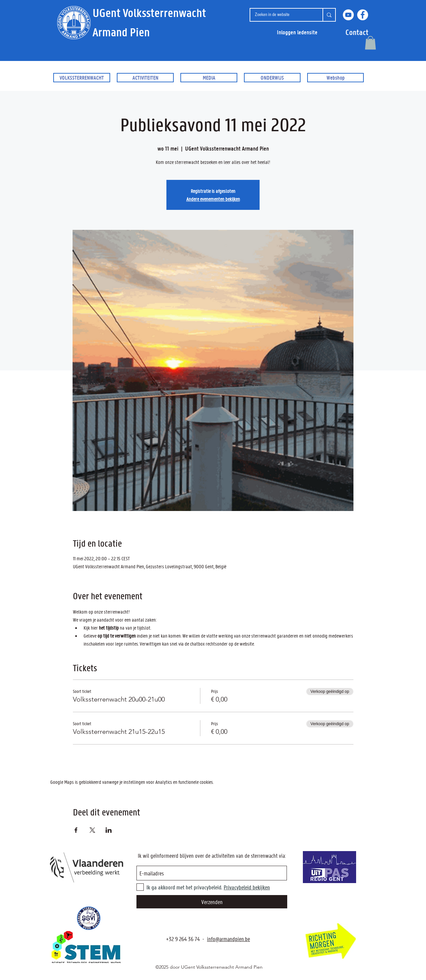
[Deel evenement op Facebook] (76, 830)
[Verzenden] (212, 902)
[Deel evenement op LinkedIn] (109, 830)
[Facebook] (363, 15)
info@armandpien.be (228, 939)
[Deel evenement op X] (92, 830)
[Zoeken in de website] (281, 15)
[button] (357, 32)
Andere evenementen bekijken (213, 199)
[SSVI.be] (89, 918)
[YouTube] (348, 15)
